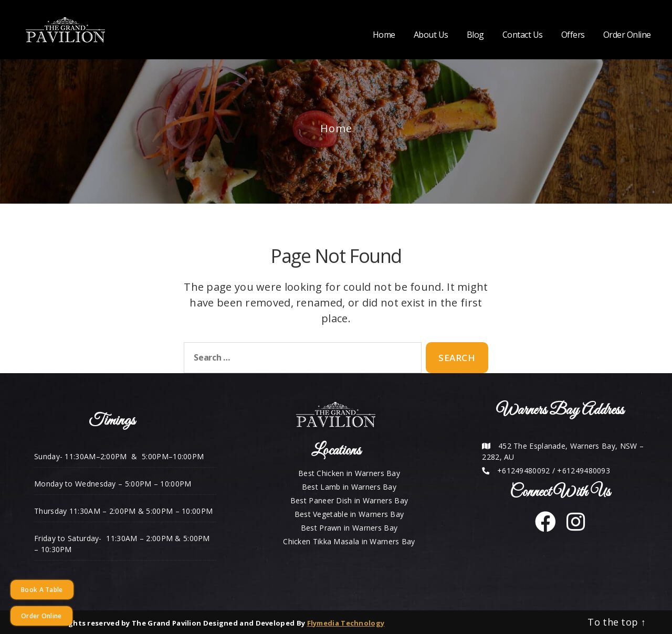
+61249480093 (584, 471)
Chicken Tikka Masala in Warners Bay (349, 541)
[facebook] (545, 527)
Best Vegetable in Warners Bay (349, 514)
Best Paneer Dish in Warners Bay (349, 500)
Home (384, 35)
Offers (573, 35)
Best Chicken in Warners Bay (349, 473)
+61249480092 (524, 471)
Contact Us (523, 35)
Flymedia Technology (346, 623)
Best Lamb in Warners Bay (349, 487)
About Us (431, 35)
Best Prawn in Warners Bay (349, 528)
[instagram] (572, 527)
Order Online (627, 35)
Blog (475, 35)
